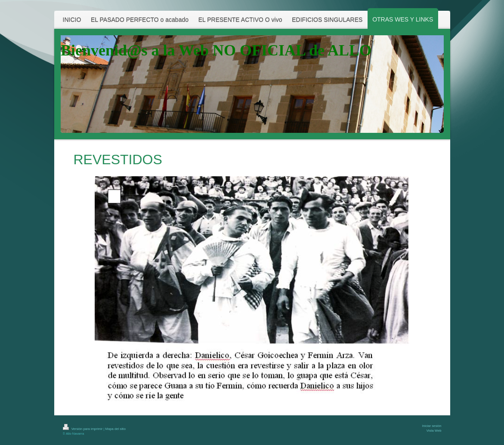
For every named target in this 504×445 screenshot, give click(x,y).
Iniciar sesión (432, 426)
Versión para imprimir (83, 429)
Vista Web (434, 431)
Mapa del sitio (116, 429)
